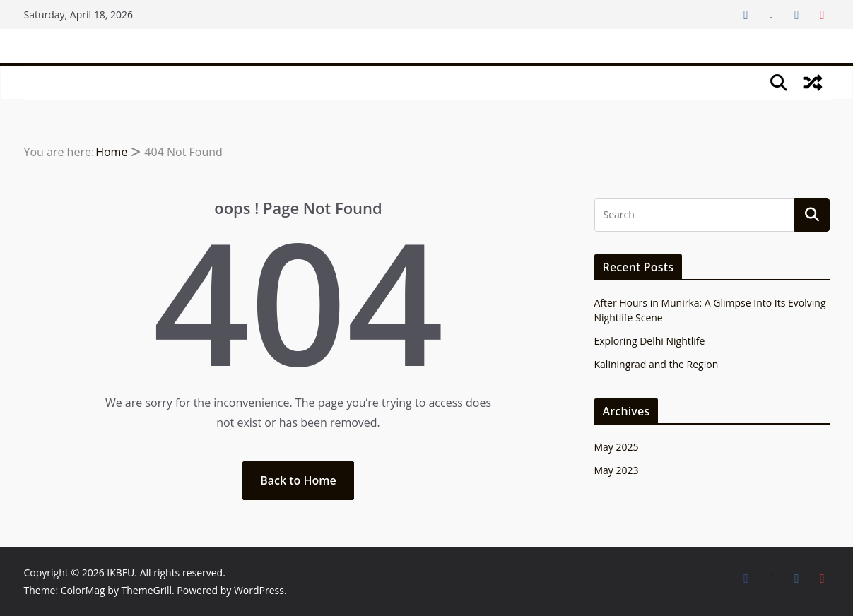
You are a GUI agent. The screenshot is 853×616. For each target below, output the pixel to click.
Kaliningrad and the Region (657, 364)
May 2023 (617, 470)
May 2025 (617, 447)
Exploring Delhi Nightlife (650, 341)
